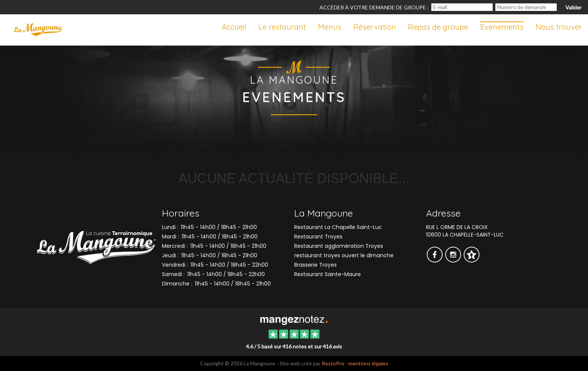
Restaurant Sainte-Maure (328, 274)
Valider (573, 7)
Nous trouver (559, 27)
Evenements (502, 27)
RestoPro (333, 363)
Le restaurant (282, 27)
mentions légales (368, 363)
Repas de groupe (438, 27)
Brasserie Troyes (315, 265)
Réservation (375, 27)
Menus (330, 27)
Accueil (234, 27)
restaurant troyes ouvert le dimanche (344, 255)
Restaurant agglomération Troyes (339, 246)
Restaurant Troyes (318, 237)
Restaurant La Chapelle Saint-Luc (338, 227)
